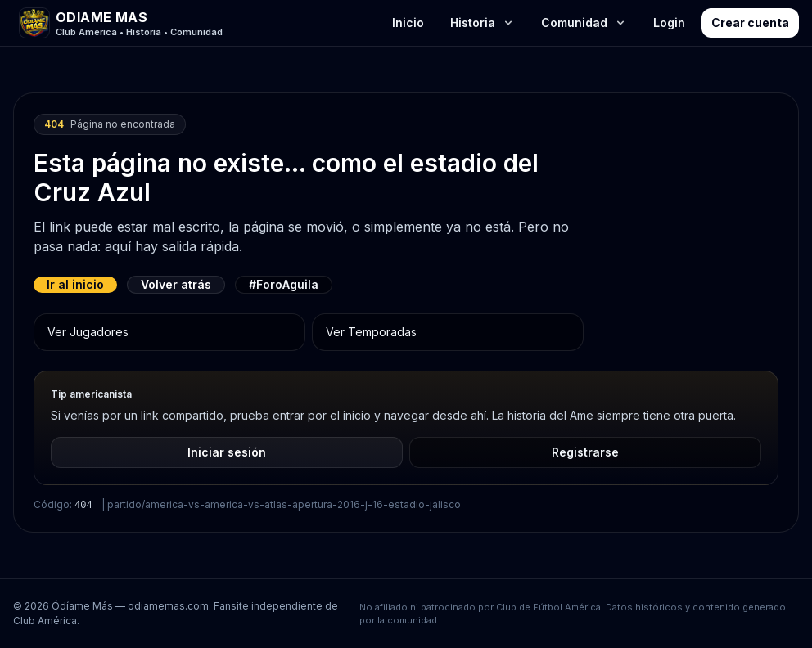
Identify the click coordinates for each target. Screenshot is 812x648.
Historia (483, 22)
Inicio (408, 22)
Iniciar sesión (227, 452)
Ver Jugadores (88, 332)
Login (669, 22)
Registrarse (585, 452)
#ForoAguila (284, 284)
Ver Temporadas (371, 332)
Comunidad (584, 22)
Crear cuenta (750, 22)
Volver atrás (176, 284)
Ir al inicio (75, 284)
